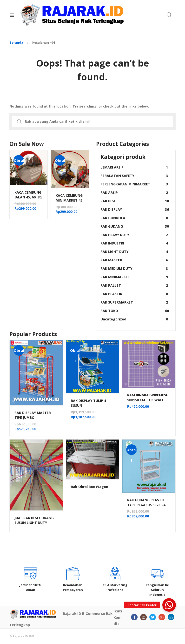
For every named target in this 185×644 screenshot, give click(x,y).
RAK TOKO (135, 311)
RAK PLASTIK (135, 294)
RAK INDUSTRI (135, 243)
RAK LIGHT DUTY (135, 252)
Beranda (16, 42)
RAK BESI (135, 201)
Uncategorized (135, 319)
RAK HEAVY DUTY (135, 235)
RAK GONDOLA (135, 218)
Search (169, 15)
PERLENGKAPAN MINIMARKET (135, 184)
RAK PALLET (135, 285)
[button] (169, 605)
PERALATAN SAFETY (135, 176)
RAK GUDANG (135, 226)
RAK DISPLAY (135, 209)
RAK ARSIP (135, 193)
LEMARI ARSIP (135, 167)
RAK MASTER (135, 260)
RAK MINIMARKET (135, 277)
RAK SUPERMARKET (135, 302)
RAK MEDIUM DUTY (135, 268)
